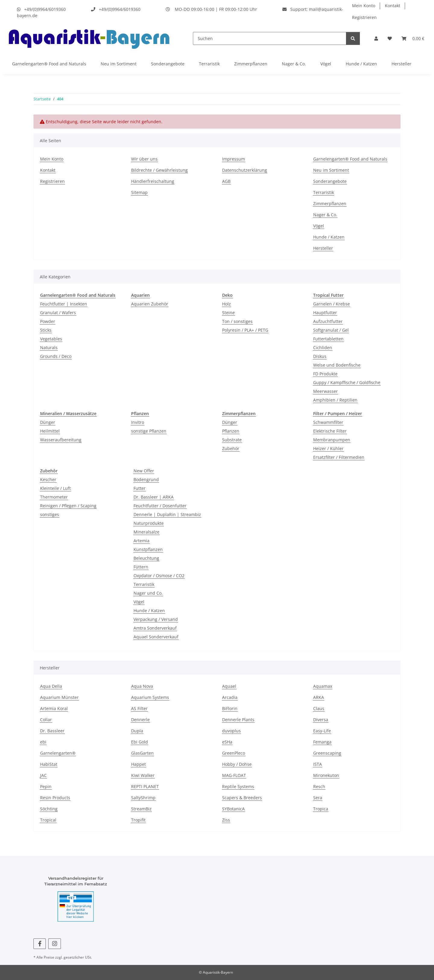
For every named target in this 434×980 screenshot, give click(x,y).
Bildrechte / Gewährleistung (159, 170)
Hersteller (401, 64)
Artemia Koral (54, 708)
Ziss (226, 820)
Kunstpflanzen (148, 549)
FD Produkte (325, 374)
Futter (140, 488)
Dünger (48, 422)
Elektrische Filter (330, 431)
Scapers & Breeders (242, 798)
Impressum (234, 159)
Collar (46, 720)
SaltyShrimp (143, 798)
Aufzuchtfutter (328, 321)
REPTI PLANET (145, 786)
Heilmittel (50, 431)
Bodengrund (146, 479)
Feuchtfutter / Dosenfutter (160, 506)
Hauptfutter (325, 313)
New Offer (144, 471)
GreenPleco (234, 753)
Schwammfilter (328, 422)
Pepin (46, 786)
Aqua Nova (142, 686)
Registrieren (364, 17)
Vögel (326, 64)
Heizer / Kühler (328, 448)
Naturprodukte (149, 523)
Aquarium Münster (59, 697)
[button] (376, 38)
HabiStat (49, 764)
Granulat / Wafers (58, 313)
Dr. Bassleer (52, 731)
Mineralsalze (146, 532)
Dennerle (140, 720)
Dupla (137, 731)
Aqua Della (51, 686)
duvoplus (231, 731)
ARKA (319, 697)
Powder (48, 321)
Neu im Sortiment (119, 64)
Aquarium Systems (150, 697)
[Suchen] (270, 38)
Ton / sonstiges (237, 321)
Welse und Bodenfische (337, 365)
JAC (43, 775)
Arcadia (230, 697)
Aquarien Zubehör (150, 304)
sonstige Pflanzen (149, 431)
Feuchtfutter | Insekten (64, 304)
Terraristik (209, 64)
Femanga (322, 742)
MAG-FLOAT (234, 775)
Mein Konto (364, 6)
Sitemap (139, 192)
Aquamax (323, 686)
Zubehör (231, 448)
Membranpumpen (332, 440)
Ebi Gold (140, 742)
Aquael (229, 686)
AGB (226, 181)
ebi (43, 742)
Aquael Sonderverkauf (156, 637)
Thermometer (54, 497)
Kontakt (393, 6)
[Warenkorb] (413, 38)
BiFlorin (230, 708)
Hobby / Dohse (237, 764)
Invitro (138, 422)
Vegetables (51, 339)
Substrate (232, 440)
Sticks (46, 330)
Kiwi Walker (143, 775)
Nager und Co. (148, 593)
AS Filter (139, 708)
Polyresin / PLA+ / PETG (245, 330)
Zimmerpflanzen (251, 64)
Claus (319, 708)
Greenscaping (327, 753)
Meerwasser (325, 391)
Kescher (48, 479)
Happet (138, 764)
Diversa (321, 720)
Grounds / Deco (56, 356)
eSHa (227, 742)
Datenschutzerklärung (245, 170)
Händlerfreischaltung (153, 181)
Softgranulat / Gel (331, 330)
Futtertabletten (328, 339)
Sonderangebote (168, 64)
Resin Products (55, 798)
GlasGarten (142, 753)
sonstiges (50, 514)
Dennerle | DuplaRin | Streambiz (167, 514)
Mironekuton (326, 775)
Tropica (321, 809)
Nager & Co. (294, 64)
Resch (319, 786)
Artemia (142, 541)
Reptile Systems (238, 786)
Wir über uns (144, 159)
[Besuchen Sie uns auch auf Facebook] (40, 944)
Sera (318, 798)
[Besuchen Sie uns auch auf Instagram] (54, 944)
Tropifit (138, 820)
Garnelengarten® (58, 753)
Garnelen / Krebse (332, 304)
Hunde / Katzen (361, 64)
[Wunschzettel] (390, 38)
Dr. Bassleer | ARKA (154, 497)
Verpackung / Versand (156, 619)
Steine (228, 313)
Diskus (320, 356)
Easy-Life (322, 731)
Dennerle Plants (238, 720)
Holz (226, 304)
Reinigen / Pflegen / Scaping (68, 506)
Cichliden (323, 348)
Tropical (48, 820)
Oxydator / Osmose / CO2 (159, 576)
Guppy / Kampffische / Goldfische (347, 382)
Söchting (49, 809)
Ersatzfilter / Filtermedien (339, 457)
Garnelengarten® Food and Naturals (49, 64)
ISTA (318, 764)
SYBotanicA (233, 809)
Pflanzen (231, 431)
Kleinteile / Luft (55, 488)
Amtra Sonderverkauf (155, 628)
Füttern (141, 567)
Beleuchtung (146, 558)
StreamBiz (141, 809)
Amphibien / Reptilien (335, 400)
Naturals (49, 348)
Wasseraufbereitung (61, 440)
